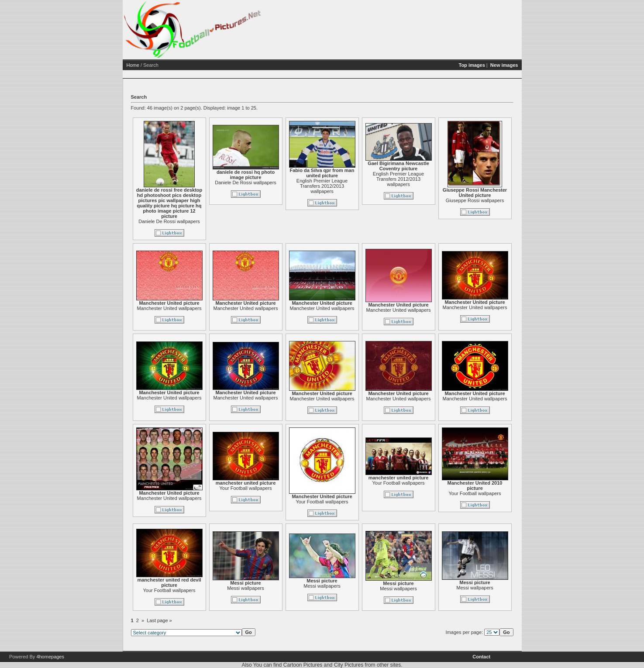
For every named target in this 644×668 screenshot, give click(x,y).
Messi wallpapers (279, 588)
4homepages (50, 657)
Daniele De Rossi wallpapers (203, 221)
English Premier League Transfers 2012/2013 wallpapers (356, 186)
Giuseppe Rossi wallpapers (508, 200)
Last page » (193, 620)
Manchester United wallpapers (203, 308)
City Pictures (349, 665)
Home (167, 65)
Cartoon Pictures (303, 665)
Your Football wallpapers (279, 488)
